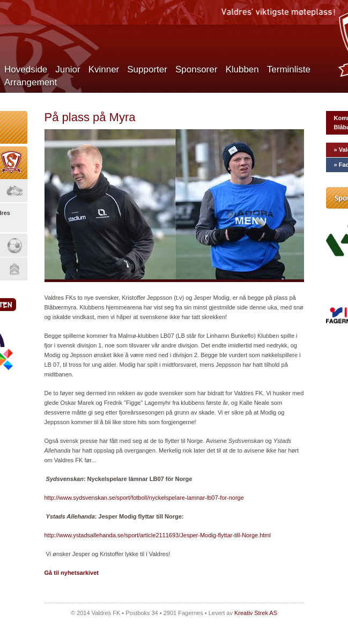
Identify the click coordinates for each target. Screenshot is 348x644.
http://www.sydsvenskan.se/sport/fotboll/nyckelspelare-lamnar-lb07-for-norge (144, 498)
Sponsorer (196, 69)
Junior (68, 69)
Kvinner (104, 69)
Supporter (147, 69)
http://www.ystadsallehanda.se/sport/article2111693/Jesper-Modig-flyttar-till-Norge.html (158, 535)
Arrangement (31, 82)
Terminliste (289, 69)
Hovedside (26, 69)
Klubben (242, 69)
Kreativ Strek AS (256, 613)
